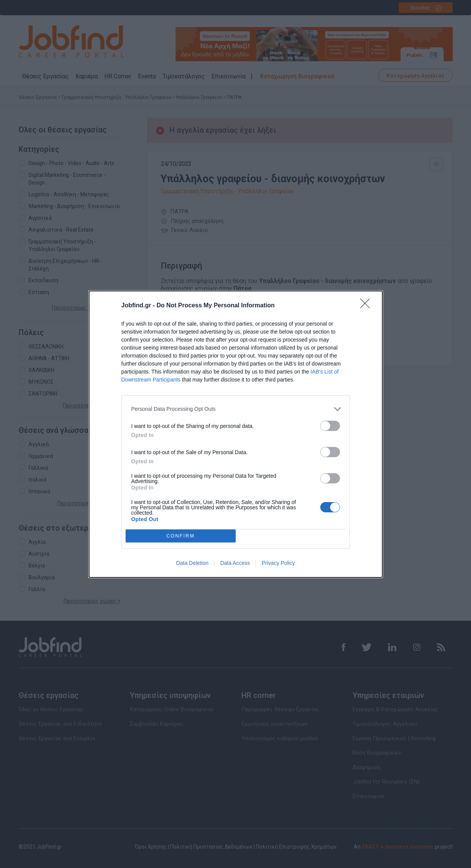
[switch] (330, 426)
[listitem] (236, 409)
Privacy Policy (278, 563)
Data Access (235, 563)
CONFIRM (181, 536)
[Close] (367, 306)
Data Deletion (192, 563)
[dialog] (236, 434)
